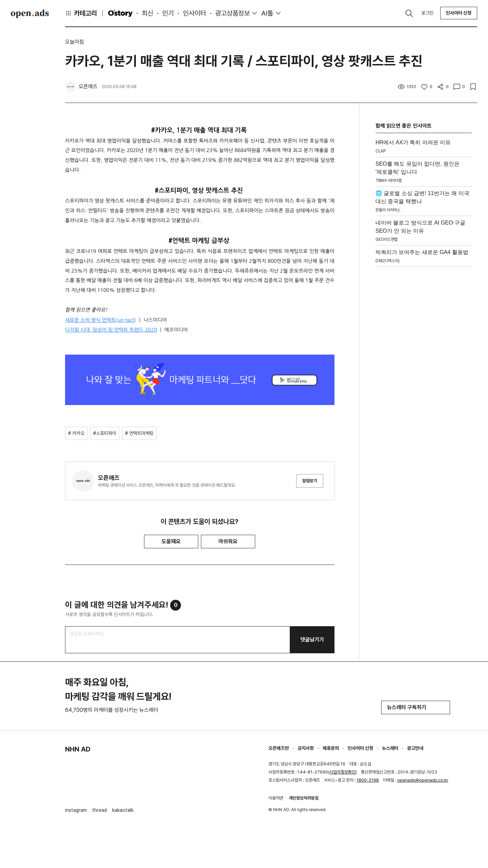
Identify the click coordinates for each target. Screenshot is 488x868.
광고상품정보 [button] (232, 13)
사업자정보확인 (342, 772)
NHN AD (78, 749)
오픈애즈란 (279, 748)
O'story (120, 13)
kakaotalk (123, 810)
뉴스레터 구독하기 (416, 707)
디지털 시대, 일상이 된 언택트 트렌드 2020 (111, 330)
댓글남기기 (312, 640)
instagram (76, 810)
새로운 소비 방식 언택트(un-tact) (101, 320)
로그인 (427, 13)
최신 (147, 13)
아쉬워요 (228, 541)
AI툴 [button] (267, 13)
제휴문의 (331, 748)
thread (99, 810)
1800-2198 (368, 780)
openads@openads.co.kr (423, 780)
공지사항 (306, 748)
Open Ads (30, 14)
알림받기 (310, 481)
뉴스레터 (390, 748)
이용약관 (276, 798)
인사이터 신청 (459, 13)
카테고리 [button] (81, 13)
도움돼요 (171, 541)
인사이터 (195, 13)
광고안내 (415, 748)
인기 (168, 13)
